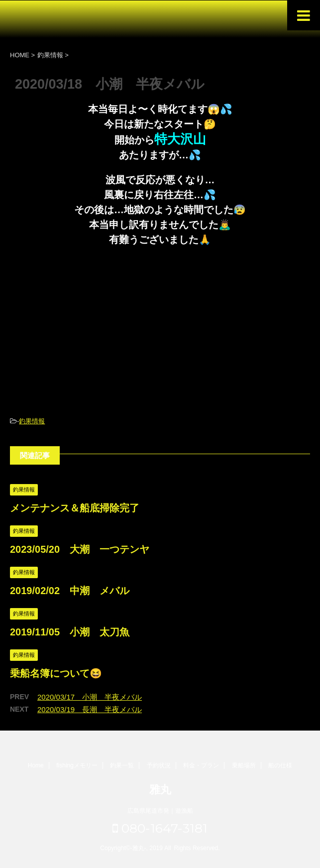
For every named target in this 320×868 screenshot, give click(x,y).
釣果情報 (32, 421)
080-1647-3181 (160, 828)
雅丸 (160, 790)
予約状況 (159, 765)
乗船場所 (244, 765)
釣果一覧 (122, 765)
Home (36, 765)
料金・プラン (201, 765)
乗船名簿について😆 (56, 673)
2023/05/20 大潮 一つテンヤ (80, 549)
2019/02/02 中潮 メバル (70, 591)
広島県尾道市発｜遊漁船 (160, 811)
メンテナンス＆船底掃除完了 (75, 508)
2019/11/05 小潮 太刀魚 (70, 632)
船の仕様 (280, 765)
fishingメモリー (77, 765)
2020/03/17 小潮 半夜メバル (90, 697)
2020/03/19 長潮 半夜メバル (90, 709)
